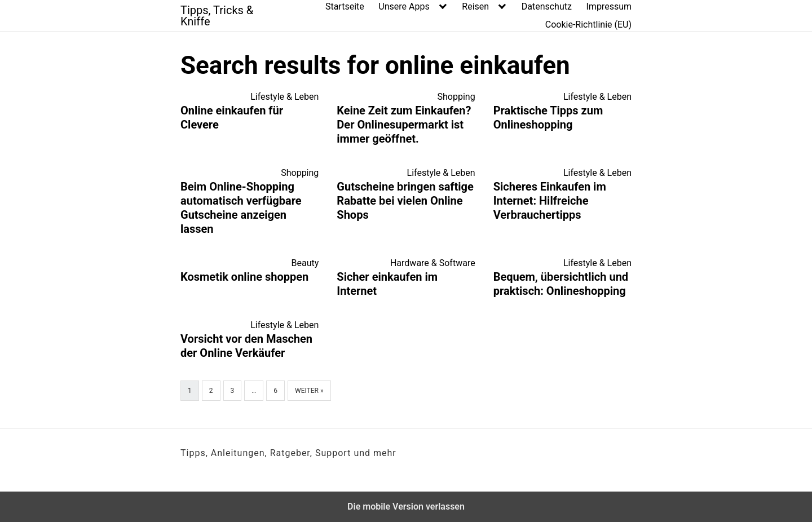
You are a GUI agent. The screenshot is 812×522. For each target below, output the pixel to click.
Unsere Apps (404, 6)
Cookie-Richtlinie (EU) (588, 25)
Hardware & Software (433, 263)
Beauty (305, 263)
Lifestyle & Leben (284, 97)
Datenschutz (547, 6)
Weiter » (309, 391)
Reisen (475, 6)
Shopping (456, 97)
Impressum (609, 6)
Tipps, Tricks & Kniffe (217, 16)
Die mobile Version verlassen (406, 506)
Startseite (345, 6)
